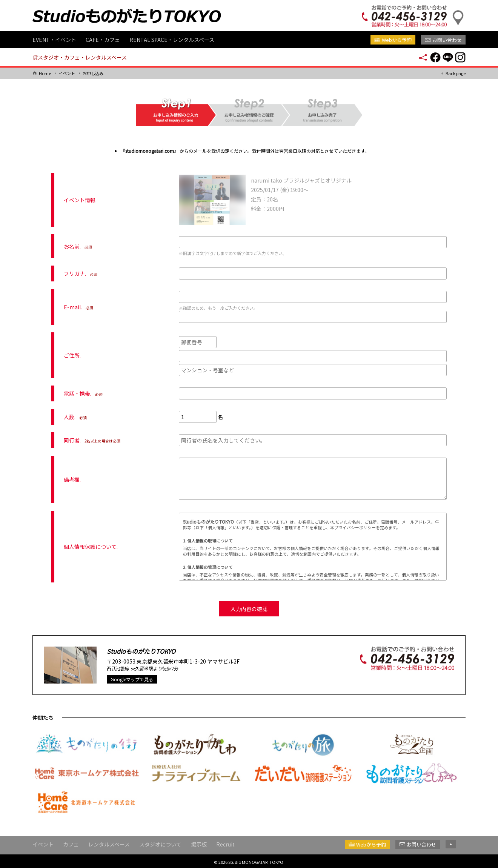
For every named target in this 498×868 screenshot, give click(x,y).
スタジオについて (160, 843)
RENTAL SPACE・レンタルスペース (172, 40)
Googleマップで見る (132, 678)
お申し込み (93, 73)
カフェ (71, 843)
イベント (67, 73)
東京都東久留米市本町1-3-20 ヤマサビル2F (188, 660)
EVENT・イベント (54, 40)
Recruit (225, 843)
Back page (456, 73)
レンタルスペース (109, 843)
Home (45, 73)
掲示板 (199, 843)
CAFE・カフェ (103, 40)
